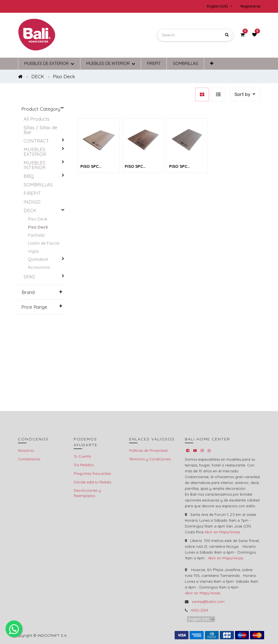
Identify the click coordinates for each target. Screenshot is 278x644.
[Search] (227, 35)
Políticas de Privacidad (148, 450)
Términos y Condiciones (150, 459)
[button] (212, 64)
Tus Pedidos (84, 465)
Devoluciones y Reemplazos (87, 493)
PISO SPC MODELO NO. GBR (143, 167)
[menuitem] (154, 64)
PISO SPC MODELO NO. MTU (98, 167)
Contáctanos (29, 459)
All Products (37, 119)
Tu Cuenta (82, 456)
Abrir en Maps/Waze (222, 532)
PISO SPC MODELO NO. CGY (187, 167)
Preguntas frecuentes (92, 473)
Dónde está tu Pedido (93, 482)
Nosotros (26, 450)
